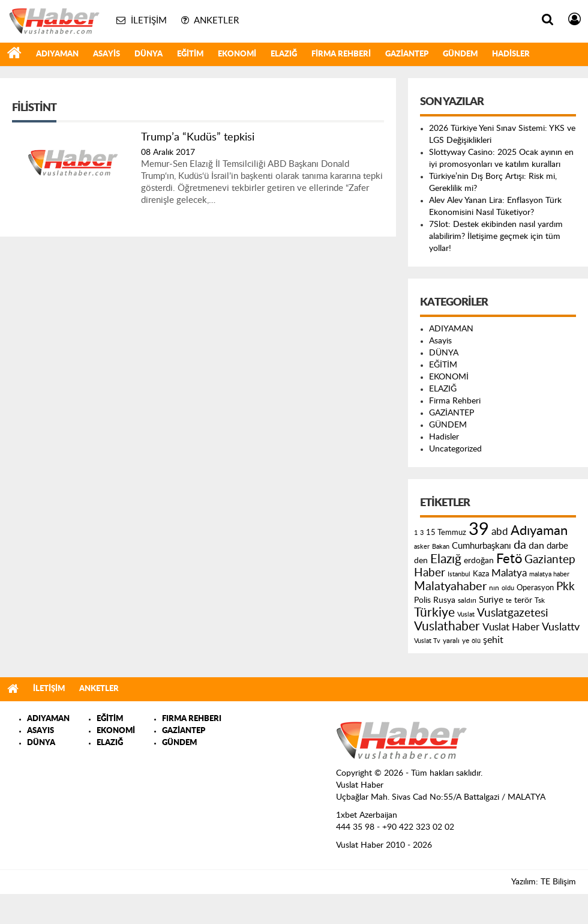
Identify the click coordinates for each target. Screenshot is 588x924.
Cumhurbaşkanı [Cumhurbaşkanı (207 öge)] (481, 546)
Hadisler (511, 54)
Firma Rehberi (341, 54)
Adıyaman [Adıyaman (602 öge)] (539, 531)
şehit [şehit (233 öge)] (493, 640)
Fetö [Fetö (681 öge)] (509, 559)
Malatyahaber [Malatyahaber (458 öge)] (450, 587)
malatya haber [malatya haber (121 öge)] (549, 574)
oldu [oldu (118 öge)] (508, 588)
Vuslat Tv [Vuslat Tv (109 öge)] (427, 641)
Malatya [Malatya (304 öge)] (509, 573)
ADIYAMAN (57, 54)
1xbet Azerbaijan (367, 815)
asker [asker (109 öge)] (422, 547)
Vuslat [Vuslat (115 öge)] (466, 614)
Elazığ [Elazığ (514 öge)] (446, 559)
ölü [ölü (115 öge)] (476, 641)
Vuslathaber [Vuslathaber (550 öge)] (447, 627)
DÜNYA (148, 54)
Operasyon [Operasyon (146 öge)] (535, 588)
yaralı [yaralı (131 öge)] (451, 641)
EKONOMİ (237, 54)
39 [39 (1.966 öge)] (479, 530)
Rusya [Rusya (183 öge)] (444, 600)
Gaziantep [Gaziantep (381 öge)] (550, 560)
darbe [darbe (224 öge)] (557, 546)
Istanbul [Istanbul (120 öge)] (459, 574)
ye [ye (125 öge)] (466, 641)
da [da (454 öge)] (520, 545)
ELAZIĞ (284, 54)
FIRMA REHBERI (192, 719)
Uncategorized (455, 449)
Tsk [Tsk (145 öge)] (540, 600)
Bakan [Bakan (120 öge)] (441, 547)
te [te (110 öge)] (509, 601)
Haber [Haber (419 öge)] (430, 573)
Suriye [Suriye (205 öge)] (491, 600)
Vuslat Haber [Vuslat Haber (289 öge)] (511, 627)
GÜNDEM (460, 54)
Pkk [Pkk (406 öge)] (565, 587)
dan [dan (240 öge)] (536, 546)
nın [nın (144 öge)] (494, 588)
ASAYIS (40, 731)
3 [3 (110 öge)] (422, 533)
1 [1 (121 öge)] (416, 533)
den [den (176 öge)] (421, 561)
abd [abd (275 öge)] (500, 532)
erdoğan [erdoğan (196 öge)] (479, 560)
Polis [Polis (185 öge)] (422, 600)
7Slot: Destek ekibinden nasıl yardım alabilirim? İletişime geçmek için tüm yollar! (496, 237)
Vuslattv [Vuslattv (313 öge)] (561, 627)
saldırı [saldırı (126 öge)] (467, 601)
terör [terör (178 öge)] (523, 600)
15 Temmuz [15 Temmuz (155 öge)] (446, 533)
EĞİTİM (190, 54)
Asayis (106, 54)
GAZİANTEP (407, 54)
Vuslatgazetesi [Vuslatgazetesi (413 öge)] (513, 613)
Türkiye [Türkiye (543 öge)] (434, 613)
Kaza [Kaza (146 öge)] (481, 574)
